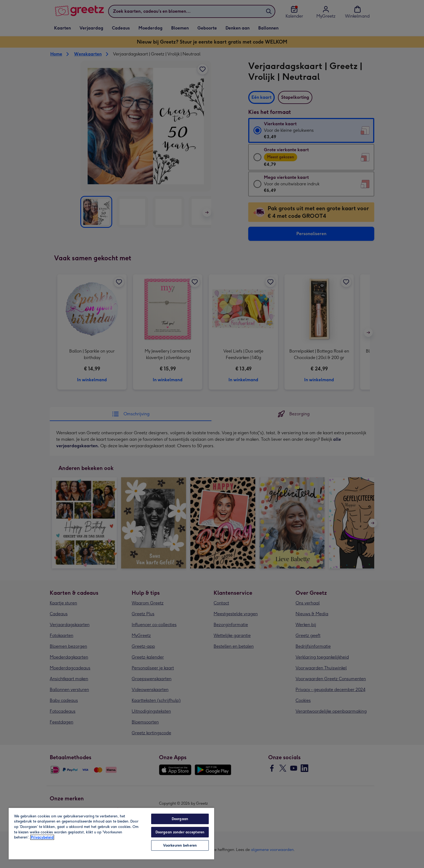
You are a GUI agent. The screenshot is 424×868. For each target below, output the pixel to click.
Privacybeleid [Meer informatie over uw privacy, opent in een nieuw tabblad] (42, 837)
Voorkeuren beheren (180, 845)
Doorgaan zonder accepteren (180, 832)
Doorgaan (180, 819)
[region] (111, 833)
